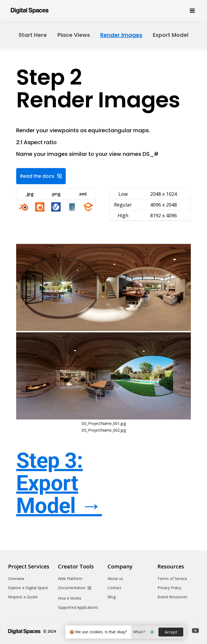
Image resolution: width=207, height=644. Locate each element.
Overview (16, 579)
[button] (190, 11)
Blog (112, 597)
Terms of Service (172, 579)
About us (115, 579)
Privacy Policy (169, 588)
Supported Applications (78, 607)
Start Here (33, 35)
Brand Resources (172, 597)
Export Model (171, 35)
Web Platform (70, 579)
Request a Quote (23, 597)
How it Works (70, 598)
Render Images (121, 35)
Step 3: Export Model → (59, 483)
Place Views (74, 35)
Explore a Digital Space (28, 588)
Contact (114, 588)
